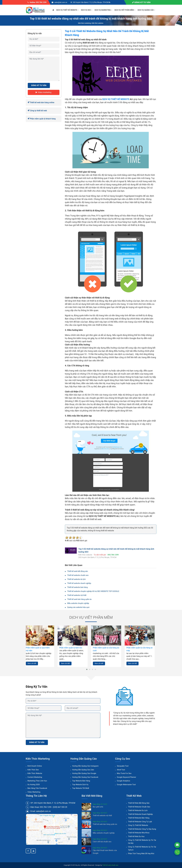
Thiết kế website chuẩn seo (78, 575)
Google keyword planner (126, 777)
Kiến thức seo (33, 770)
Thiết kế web (134, 796)
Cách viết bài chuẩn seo (102, 842)
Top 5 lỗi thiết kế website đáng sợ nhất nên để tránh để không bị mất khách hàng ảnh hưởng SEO (91, 19)
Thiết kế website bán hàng (78, 587)
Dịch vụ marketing (103, 10)
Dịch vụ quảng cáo (146, 10)
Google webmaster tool (126, 785)
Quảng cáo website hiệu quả (78, 607)
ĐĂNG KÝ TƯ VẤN (39, 85)
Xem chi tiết (34, 663)
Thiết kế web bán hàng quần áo (79, 599)
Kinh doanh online (35, 766)
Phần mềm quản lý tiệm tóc (72, 648)
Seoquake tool (123, 766)
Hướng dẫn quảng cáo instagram (85, 766)
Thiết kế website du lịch (76, 579)
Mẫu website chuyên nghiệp (78, 603)
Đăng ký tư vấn (141, 2)
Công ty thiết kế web (37, 111)
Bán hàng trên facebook (37, 788)
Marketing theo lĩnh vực (37, 781)
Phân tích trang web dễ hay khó (141, 854)
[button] (87, 669)
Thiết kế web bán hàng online (41, 102)
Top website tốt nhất (81, 788)
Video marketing (43, 92)
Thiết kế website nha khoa (139, 833)
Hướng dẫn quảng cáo (84, 759)
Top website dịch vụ (80, 785)
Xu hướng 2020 (34, 785)
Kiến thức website (35, 773)
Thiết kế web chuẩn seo (110, 865)
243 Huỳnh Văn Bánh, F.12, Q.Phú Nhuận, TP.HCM (91, 2)
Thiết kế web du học (136, 836)
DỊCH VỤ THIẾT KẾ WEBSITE (116, 99)
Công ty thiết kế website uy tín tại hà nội (142, 842)
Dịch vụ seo (87, 10)
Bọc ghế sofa (98, 807)
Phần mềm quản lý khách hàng (42, 119)
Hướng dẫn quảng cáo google (84, 773)
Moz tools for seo (124, 773)
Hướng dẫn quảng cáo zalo (83, 770)
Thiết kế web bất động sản (78, 571)
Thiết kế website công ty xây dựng (142, 829)
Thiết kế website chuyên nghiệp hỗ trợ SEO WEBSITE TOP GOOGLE (93, 591)
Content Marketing (35, 777)
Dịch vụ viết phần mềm (125, 10)
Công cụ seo (123, 759)
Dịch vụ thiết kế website (68, 10)
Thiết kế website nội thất (77, 595)
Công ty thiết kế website (138, 825)
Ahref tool (121, 770)
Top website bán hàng (81, 781)
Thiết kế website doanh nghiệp (79, 583)
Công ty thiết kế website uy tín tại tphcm (142, 848)
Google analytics (123, 781)
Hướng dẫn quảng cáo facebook (85, 777)
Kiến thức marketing (38, 759)
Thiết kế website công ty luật (140, 822)
